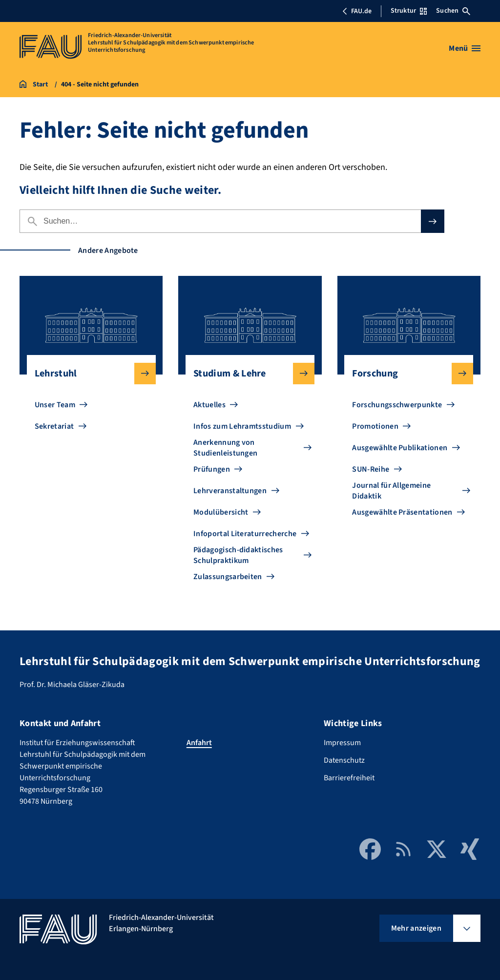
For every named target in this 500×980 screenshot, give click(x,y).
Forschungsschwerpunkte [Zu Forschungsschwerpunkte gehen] (397, 405)
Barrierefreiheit (349, 778)
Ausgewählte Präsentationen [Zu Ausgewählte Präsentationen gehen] (402, 512)
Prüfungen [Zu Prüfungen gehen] (212, 469)
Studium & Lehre (246, 374)
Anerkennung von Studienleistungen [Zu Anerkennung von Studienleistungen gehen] (225, 448)
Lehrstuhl (87, 374)
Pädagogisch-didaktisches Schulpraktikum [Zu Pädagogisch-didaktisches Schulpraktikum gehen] (238, 555)
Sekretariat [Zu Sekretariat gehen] (54, 426)
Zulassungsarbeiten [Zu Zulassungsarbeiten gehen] (228, 577)
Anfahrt (199, 743)
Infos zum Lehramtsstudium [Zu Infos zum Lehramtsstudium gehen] (242, 426)
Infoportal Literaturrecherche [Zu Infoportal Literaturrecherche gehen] (245, 534)
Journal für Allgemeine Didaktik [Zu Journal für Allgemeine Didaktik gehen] (391, 491)
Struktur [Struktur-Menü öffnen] (409, 11)
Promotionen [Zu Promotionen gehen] (375, 426)
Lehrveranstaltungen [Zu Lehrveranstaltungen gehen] (230, 491)
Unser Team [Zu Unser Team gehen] (55, 405)
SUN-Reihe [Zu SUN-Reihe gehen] (371, 469)
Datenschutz (344, 760)
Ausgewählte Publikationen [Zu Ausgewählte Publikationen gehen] (400, 448)
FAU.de (357, 11)
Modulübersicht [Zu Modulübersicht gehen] (221, 512)
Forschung (405, 374)
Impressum (342, 743)
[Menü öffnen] (465, 48)
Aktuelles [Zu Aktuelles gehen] (209, 405)
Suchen (453, 11)
